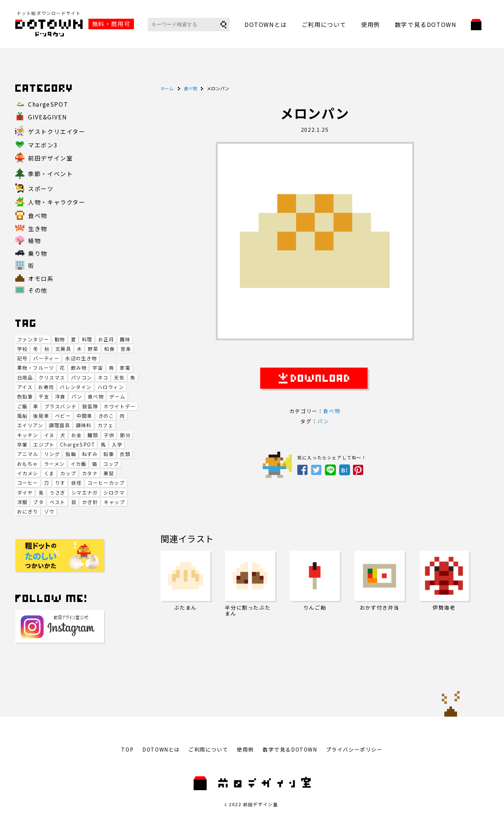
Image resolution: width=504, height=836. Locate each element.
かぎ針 (90, 502)
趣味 (125, 339)
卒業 (22, 445)
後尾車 (41, 416)
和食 (109, 349)
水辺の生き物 (81, 358)
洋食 (60, 397)
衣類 (125, 454)
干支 (44, 397)
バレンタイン (76, 387)
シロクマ (114, 493)
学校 (22, 349)
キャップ (114, 502)
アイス (25, 387)
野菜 (93, 349)
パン (77, 397)
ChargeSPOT (78, 445)
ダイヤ (25, 493)
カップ (68, 473)
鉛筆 (109, 454)
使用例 (371, 24)
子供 (109, 435)
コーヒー (28, 483)
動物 (60, 339)
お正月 (106, 339)
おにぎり (28, 512)
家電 (125, 368)
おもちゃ (28, 464)
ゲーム (118, 397)
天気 (119, 378)
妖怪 (77, 483)
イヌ (49, 435)
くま (49, 473)
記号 (22, 358)
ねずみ (90, 454)
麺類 (93, 435)
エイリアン (30, 425)
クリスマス (52, 378)
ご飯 (22, 406)
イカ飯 (79, 464)
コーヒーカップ (106, 483)
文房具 (63, 349)
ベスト (57, 502)
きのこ (106, 416)
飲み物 (79, 368)
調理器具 (59, 425)
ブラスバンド (61, 406)
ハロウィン (111, 387)
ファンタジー (33, 339)
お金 (77, 435)
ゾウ (49, 512)
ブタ (38, 502)
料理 (87, 339)
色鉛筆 (25, 397)
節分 (125, 435)
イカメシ (28, 473)
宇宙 (98, 368)
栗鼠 (109, 473)
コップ (111, 464)
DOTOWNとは (266, 24)
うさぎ (57, 493)
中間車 (84, 416)
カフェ (106, 425)
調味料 (84, 425)
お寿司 (46, 387)
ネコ (103, 378)
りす (60, 483)
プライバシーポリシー (354, 749)
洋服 (22, 502)
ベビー (63, 416)
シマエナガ (85, 493)
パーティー (46, 358)
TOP (127, 749)
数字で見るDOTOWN (426, 24)
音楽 (126, 349)
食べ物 (96, 397)
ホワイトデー (120, 406)
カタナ (90, 473)
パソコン (82, 378)
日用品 (25, 378)
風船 (22, 416)
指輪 (71, 454)
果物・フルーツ (36, 368)
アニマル (28, 454)
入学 (117, 445)
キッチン (28, 435)
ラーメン (54, 464)
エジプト (44, 445)
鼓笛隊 (90, 406)
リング (52, 454)
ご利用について (324, 24)
